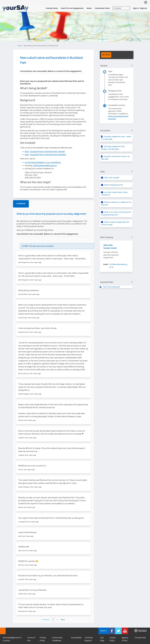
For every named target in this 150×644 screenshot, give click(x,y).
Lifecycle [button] (117, 66)
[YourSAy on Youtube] (125, 631)
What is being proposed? (114, 185)
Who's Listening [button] (117, 237)
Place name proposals (111, 287)
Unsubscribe (140, 638)
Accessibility (76, 638)
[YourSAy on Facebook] (112, 631)
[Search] (121, 8)
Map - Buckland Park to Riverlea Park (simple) (45, 152)
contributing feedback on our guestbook (43, 162)
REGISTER (106, 55)
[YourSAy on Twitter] (118, 631)
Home (20, 46)
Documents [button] (117, 131)
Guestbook (21, 204)
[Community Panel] (102, 8)
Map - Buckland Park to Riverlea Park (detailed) (45, 155)
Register (143, 8)
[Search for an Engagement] (72, 8)
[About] (89, 8)
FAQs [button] (117, 172)
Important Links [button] (117, 282)
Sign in (136, 8)
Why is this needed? (112, 178)
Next (63, 620)
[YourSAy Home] (52, 8)
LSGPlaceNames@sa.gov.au (45, 165)
